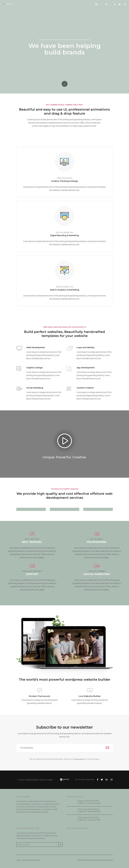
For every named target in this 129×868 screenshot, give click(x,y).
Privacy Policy (79, 759)
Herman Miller (96, 803)
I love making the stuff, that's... (89, 818)
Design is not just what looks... (89, 801)
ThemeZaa (109, 860)
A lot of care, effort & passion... (89, 809)
